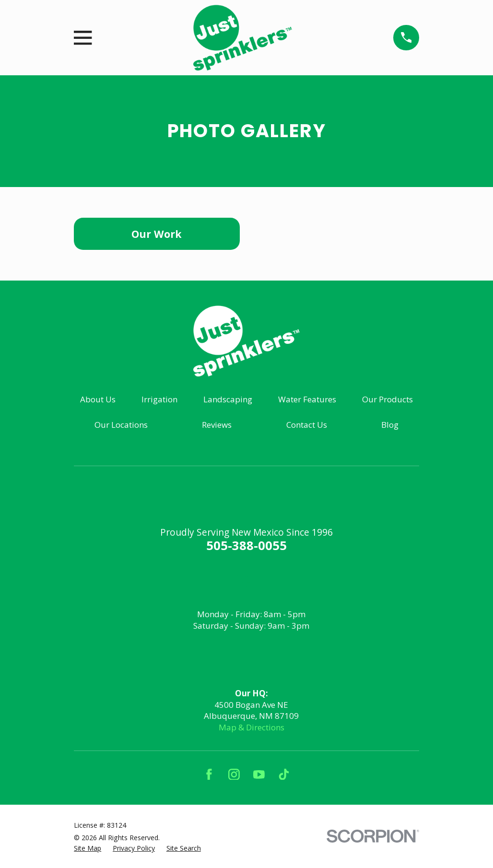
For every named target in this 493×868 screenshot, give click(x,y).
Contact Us (307, 425)
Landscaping (228, 399)
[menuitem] (88, 848)
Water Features (307, 399)
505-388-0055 (246, 545)
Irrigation (159, 399)
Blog (390, 425)
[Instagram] (234, 774)
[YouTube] (259, 774)
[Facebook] (209, 774)
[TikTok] (284, 774)
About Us (98, 399)
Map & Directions (252, 727)
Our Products (387, 399)
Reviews (217, 425)
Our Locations (121, 425)
